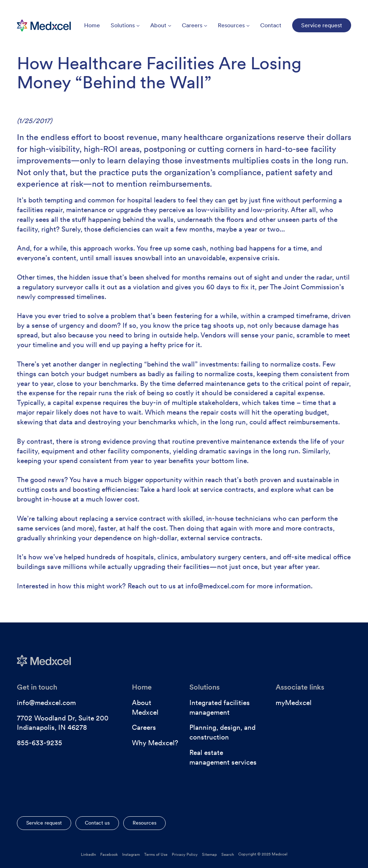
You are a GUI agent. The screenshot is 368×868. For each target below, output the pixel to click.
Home (92, 25)
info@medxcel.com (46, 703)
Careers (194, 25)
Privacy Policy (185, 854)
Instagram (131, 854)
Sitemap (210, 854)
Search (228, 854)
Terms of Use (156, 854)
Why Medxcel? (155, 743)
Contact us (97, 823)
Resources (234, 25)
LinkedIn (88, 854)
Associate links (300, 687)
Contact (271, 25)
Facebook (109, 854)
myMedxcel (294, 703)
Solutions (125, 25)
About (161, 25)
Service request (44, 823)
